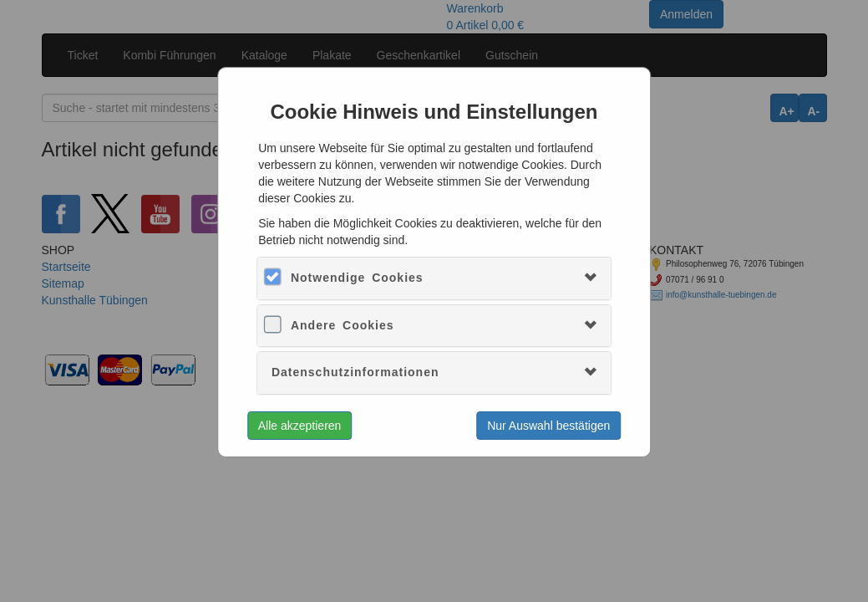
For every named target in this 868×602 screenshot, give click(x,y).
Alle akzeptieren (300, 426)
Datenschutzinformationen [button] (355, 372)
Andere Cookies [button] (343, 325)
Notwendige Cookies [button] (357, 278)
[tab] (434, 278)
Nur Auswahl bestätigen (548, 426)
